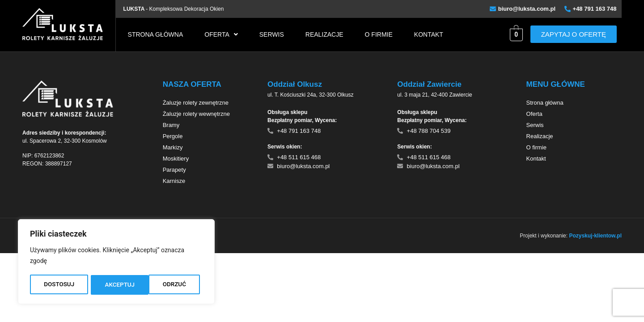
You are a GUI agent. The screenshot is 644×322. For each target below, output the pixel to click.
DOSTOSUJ (59, 285)
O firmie (379, 34)
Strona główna (156, 34)
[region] (116, 263)
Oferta (221, 34)
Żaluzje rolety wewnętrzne (196, 114)
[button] (221, 34)
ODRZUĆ (116, 285)
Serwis (272, 34)
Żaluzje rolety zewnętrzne (196, 103)
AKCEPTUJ (174, 285)
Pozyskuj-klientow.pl (595, 236)
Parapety (174, 170)
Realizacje (324, 34)
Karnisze (174, 181)
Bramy (171, 125)
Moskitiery (176, 159)
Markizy (173, 147)
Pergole (173, 136)
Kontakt (429, 34)
